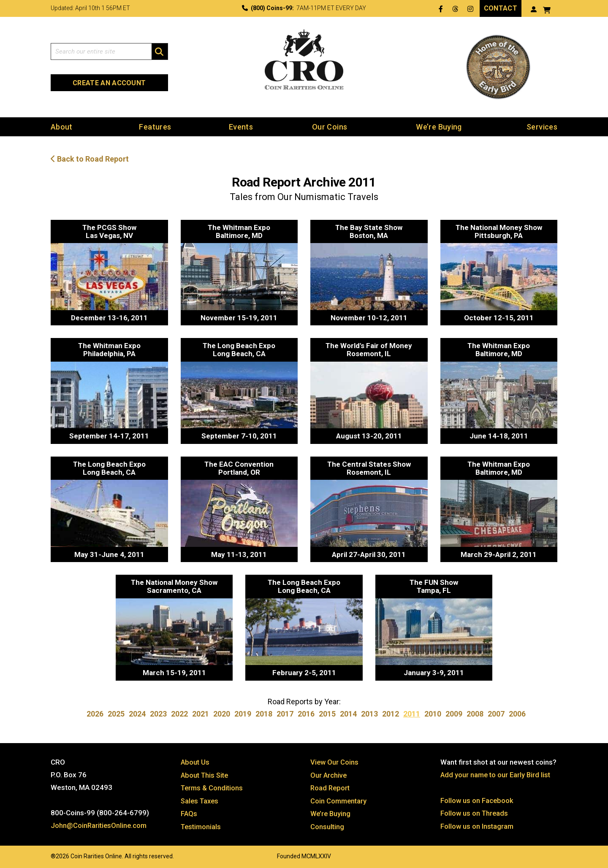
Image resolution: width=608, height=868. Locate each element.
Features (155, 127)
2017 (285, 714)
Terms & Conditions (213, 787)
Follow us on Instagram (478, 825)
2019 (243, 714)
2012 (391, 714)
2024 (137, 714)
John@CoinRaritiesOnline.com (100, 825)
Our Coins (330, 127)
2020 (222, 714)
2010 (433, 714)
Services (542, 127)
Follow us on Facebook (477, 800)
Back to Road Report (90, 159)
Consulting (327, 825)
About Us (195, 762)
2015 (327, 714)
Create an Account (109, 83)
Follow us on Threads (475, 813)
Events (241, 127)
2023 (158, 714)
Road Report (331, 787)
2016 (306, 714)
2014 (348, 714)
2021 (201, 714)
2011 (412, 714)
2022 (179, 714)
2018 (264, 714)
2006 (517, 714)
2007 (496, 714)
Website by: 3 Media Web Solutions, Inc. (42, 854)
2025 (116, 714)
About (62, 127)
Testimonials (202, 825)
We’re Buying (439, 127)
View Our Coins (335, 762)
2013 (369, 714)
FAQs (189, 813)
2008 (475, 714)
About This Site (206, 775)
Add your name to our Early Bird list (497, 775)
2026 (95, 714)
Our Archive (329, 775)
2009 (454, 714)
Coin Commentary (339, 800)
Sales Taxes (201, 800)
